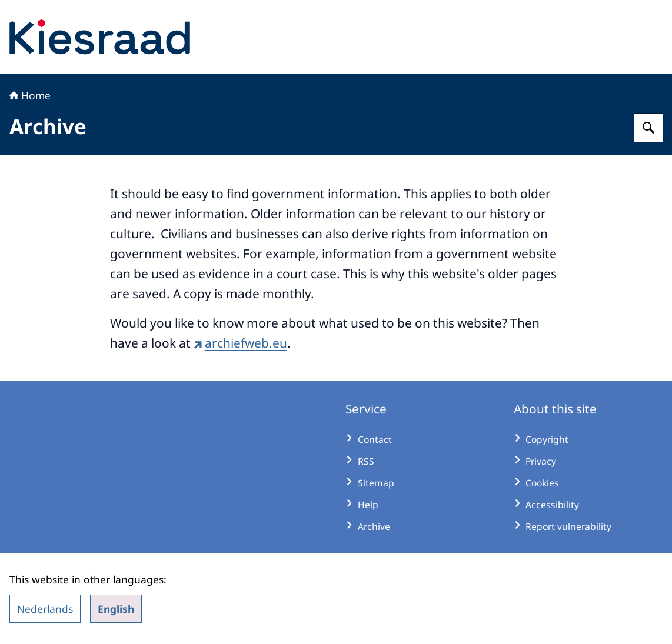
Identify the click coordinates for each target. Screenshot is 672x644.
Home (30, 95)
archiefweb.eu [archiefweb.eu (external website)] (240, 343)
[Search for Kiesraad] (648, 128)
